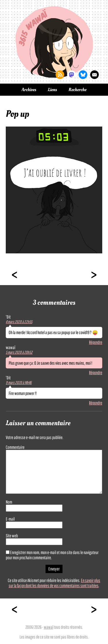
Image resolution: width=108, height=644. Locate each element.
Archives (29, 90)
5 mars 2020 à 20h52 (19, 352)
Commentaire (15, 447)
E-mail (10, 519)
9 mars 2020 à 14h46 (19, 383)
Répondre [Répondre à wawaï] (96, 372)
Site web (12, 536)
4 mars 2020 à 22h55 (19, 322)
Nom (9, 502)
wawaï (49, 627)
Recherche (77, 90)
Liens (52, 90)
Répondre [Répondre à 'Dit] (96, 342)
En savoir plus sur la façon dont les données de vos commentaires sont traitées (54, 583)
